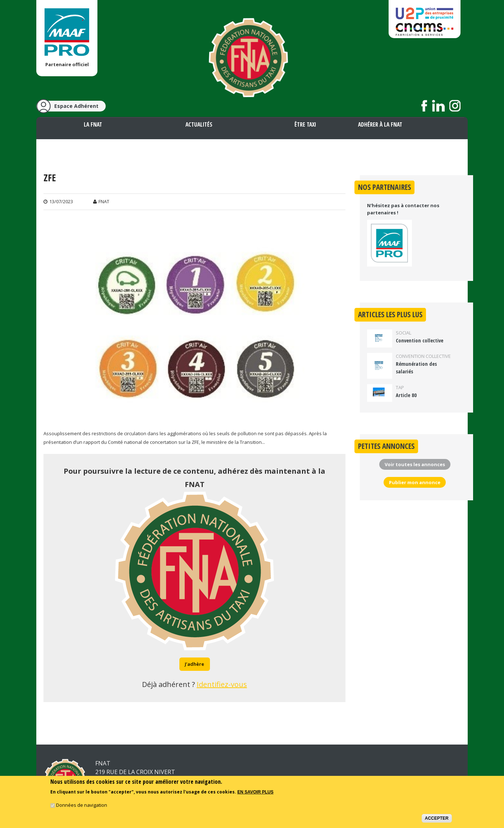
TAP (400, 387)
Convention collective (420, 340)
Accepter (437, 819)
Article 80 (406, 395)
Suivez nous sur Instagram (455, 106)
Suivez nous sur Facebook (424, 106)
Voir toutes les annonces (415, 464)
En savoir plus (255, 793)
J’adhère (194, 664)
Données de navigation (82, 806)
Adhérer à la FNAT (380, 124)
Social (404, 333)
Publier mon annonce (415, 482)
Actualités (199, 124)
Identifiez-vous (222, 684)
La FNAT (93, 124)
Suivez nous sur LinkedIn (438, 106)
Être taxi (305, 124)
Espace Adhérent (76, 106)
